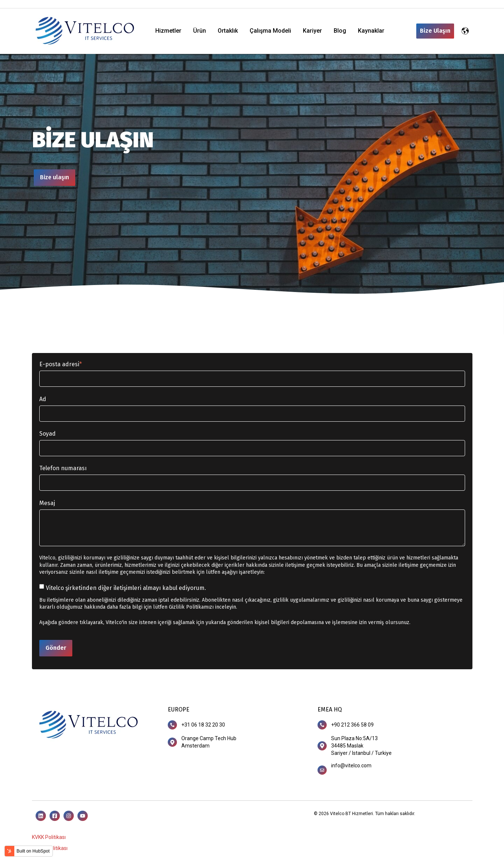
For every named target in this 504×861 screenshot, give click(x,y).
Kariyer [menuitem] (312, 31)
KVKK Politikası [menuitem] (49, 837)
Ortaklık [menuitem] (228, 31)
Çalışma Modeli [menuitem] (270, 31)
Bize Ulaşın (435, 31)
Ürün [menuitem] (200, 31)
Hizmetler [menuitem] (168, 31)
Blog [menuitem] (340, 31)
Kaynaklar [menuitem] (371, 31)
